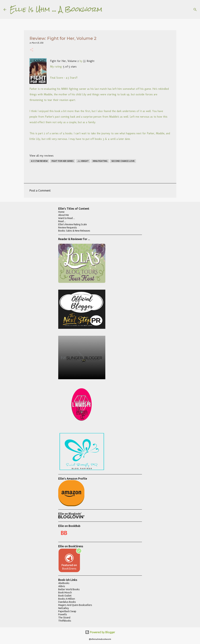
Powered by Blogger (100, 632)
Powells (63, 614)
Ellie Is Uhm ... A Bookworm (56, 9)
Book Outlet (65, 596)
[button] (32, 50)
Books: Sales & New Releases (74, 231)
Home (61, 212)
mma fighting (100, 161)
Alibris (62, 586)
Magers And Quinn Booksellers (75, 605)
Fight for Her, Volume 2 (64, 61)
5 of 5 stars (70, 67)
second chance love (123, 161)
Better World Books (69, 589)
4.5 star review (39, 161)
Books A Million (67, 599)
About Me (64, 215)
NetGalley (64, 608)
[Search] (107, 10)
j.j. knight (83, 161)
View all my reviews (41, 156)
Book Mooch (65, 593)
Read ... (62, 221)
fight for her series (63, 161)
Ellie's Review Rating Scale (73, 224)
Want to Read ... (67, 218)
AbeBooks (64, 583)
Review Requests (68, 228)
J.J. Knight (89, 61)
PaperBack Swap (67, 611)
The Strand (64, 618)
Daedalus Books (67, 602)
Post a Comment (40, 190)
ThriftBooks (65, 621)
